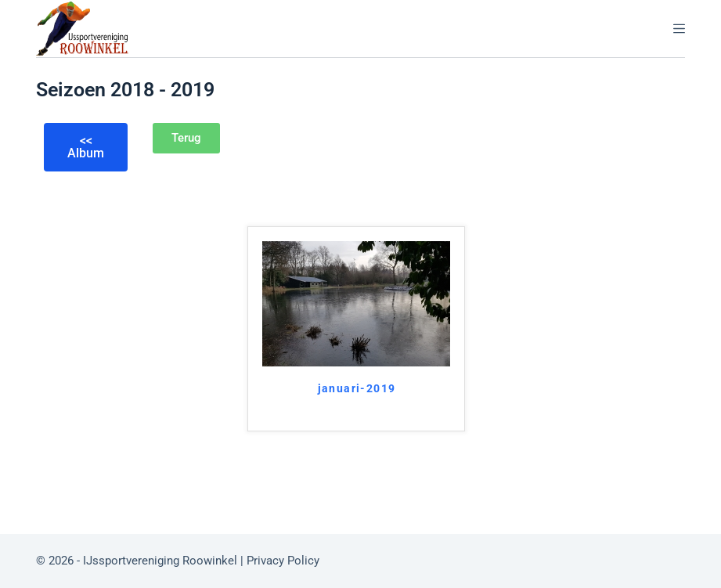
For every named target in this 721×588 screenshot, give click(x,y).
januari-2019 (357, 388)
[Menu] (679, 29)
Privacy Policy (285, 561)
